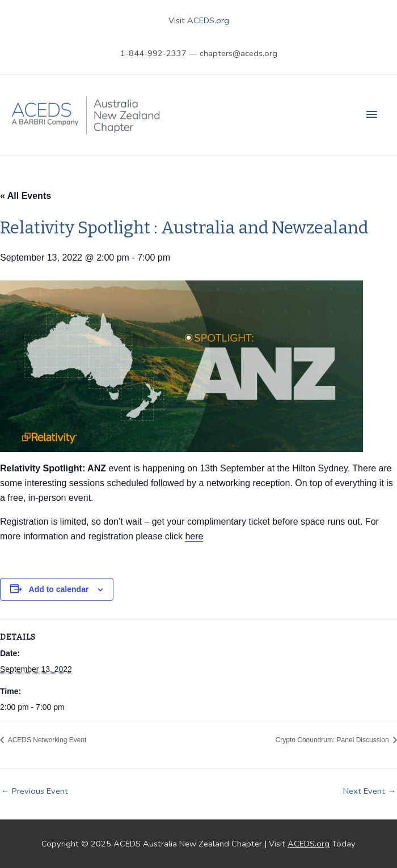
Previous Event (35, 791)
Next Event (369, 791)
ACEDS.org (208, 20)
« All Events (26, 196)
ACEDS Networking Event (46, 740)
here (194, 536)
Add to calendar (59, 589)
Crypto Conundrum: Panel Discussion (333, 740)
